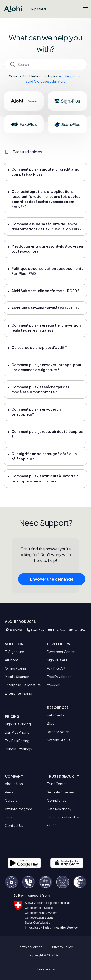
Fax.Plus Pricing (17, 741)
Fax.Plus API (56, 668)
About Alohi (14, 784)
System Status (59, 740)
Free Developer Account (59, 680)
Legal (9, 817)
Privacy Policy (62, 947)
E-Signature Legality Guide (63, 821)
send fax (32, 82)
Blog (51, 723)
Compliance (57, 800)
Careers (11, 800)
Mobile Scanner (17, 677)
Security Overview (61, 792)
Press (9, 792)
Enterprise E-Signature (23, 685)
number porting (70, 76)
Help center (38, 9)
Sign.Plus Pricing (18, 724)
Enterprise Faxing (18, 693)
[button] (45, 969)
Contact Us (14, 825)
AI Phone (12, 660)
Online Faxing (15, 668)
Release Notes (58, 732)
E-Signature (14, 652)
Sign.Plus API (57, 660)
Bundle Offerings (18, 749)
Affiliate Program (18, 809)
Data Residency (59, 809)
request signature (52, 82)
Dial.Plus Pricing (17, 732)
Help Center (56, 715)
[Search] (45, 64)
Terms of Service (30, 947)
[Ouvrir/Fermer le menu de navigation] (85, 9)
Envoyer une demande (52, 580)
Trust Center (57, 784)
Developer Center (61, 652)
